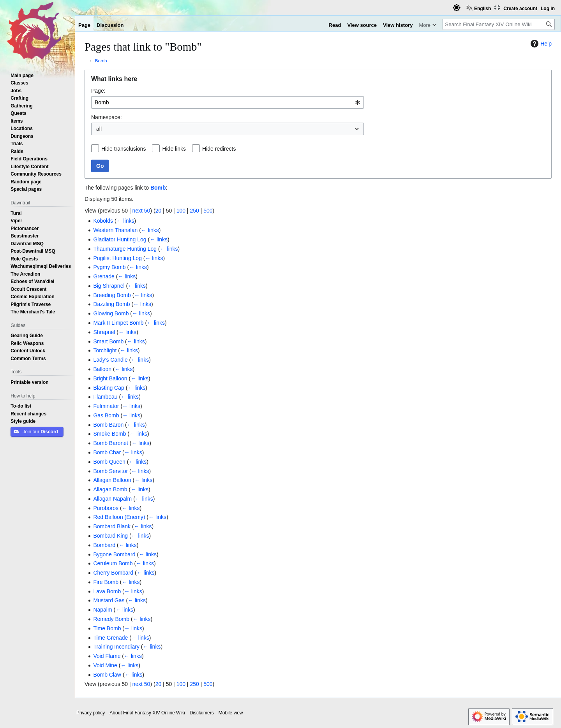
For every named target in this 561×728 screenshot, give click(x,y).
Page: (98, 91)
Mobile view (231, 713)
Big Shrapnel (109, 286)
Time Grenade (110, 638)
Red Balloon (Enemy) (119, 517)
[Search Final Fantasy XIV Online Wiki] (499, 24)
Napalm (102, 610)
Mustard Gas (109, 600)
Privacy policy (91, 713)
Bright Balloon (110, 378)
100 (181, 211)
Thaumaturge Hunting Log (125, 249)
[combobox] (228, 102)
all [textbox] (99, 129)
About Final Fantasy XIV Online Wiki (147, 713)
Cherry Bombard (113, 573)
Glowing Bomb (111, 313)
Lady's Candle (110, 360)
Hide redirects (219, 149)
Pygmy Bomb (109, 267)
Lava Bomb (107, 591)
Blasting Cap (108, 388)
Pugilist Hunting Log (117, 258)
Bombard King (110, 536)
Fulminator (106, 406)
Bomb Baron (108, 425)
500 (208, 211)
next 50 (141, 211)
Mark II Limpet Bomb (118, 323)
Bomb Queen (109, 462)
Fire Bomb (106, 582)
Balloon (102, 369)
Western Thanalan (115, 230)
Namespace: (107, 117)
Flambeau (105, 397)
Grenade (104, 276)
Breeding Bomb (112, 295)
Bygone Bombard (114, 554)
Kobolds (103, 221)
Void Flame (107, 656)
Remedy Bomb (111, 619)
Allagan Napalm (112, 499)
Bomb (101, 61)
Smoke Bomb (109, 434)
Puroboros (106, 508)
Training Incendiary (116, 647)
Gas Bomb (106, 415)
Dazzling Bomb (111, 304)
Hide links (174, 149)
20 (159, 211)
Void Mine (105, 665)
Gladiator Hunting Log (120, 239)
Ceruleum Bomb (113, 563)
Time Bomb (107, 628)
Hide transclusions (123, 149)
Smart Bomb (108, 341)
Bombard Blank (112, 526)
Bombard (104, 545)
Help (540, 44)
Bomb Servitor (110, 471)
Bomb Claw (107, 675)
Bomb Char (107, 452)
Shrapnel (104, 332)
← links (125, 221)
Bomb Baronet (111, 443)
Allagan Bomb (110, 489)
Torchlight (105, 350)
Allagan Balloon (112, 480)
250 (194, 211)
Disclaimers (202, 713)
